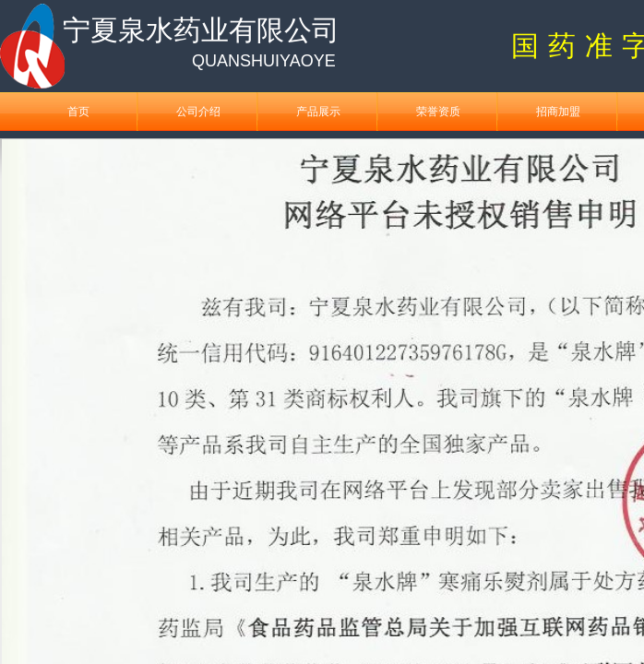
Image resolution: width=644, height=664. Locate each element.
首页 (78, 112)
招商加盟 (558, 112)
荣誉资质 (438, 112)
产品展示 (318, 112)
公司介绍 (198, 112)
